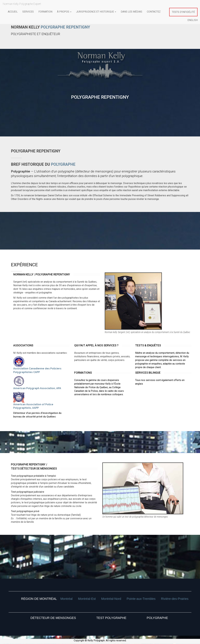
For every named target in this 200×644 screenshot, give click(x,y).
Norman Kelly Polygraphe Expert (21, 4)
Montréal (66, 599)
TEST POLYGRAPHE (111, 618)
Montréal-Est (87, 599)
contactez (154, 12)
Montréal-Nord (111, 599)
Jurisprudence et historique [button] (96, 12)
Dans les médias (131, 12)
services (28, 12)
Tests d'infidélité (183, 12)
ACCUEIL (13, 12)
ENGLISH (193, 20)
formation (45, 12)
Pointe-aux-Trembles (141, 599)
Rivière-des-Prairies (175, 599)
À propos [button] (64, 12)
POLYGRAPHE (157, 618)
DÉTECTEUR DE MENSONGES (53, 618)
